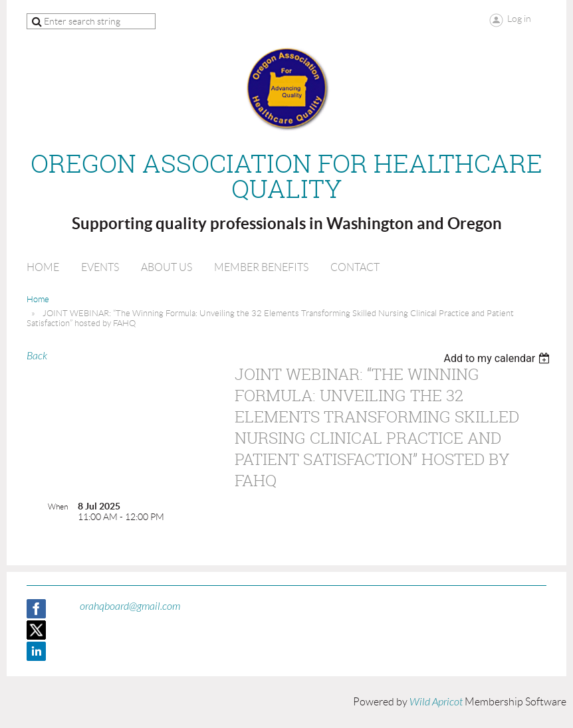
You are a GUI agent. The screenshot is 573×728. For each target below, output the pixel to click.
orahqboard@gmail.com (130, 606)
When (58, 506)
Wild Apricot (436, 702)
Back (37, 356)
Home (38, 299)
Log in (519, 19)
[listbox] (498, 358)
